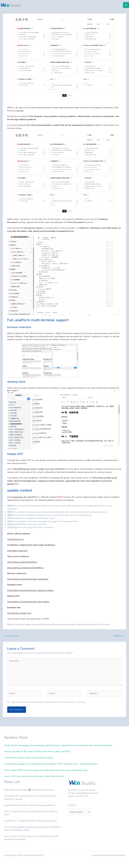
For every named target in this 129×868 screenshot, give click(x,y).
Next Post (120, 636)
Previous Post (11, 636)
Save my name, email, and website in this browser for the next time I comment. (49, 702)
